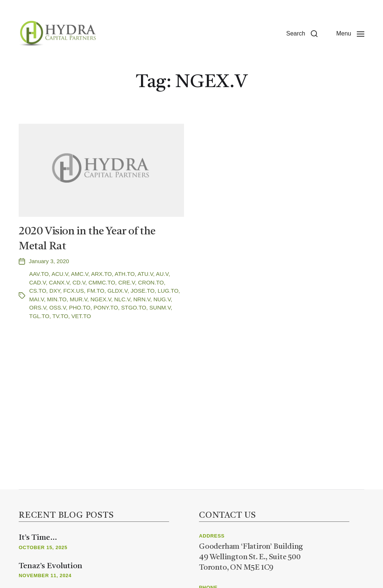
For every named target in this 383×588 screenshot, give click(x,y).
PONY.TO (106, 307)
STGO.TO (134, 307)
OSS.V (58, 307)
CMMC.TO (102, 282)
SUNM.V (160, 307)
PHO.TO (79, 307)
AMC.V (80, 274)
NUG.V (162, 299)
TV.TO (60, 316)
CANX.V (59, 282)
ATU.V (145, 274)
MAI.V (36, 299)
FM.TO (96, 291)
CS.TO (38, 291)
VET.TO (81, 316)
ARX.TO (101, 274)
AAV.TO (39, 274)
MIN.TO (57, 299)
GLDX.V (117, 291)
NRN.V (142, 299)
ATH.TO (125, 274)
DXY (55, 291)
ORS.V (38, 307)
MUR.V (78, 299)
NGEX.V (101, 299)
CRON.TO (151, 282)
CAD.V (37, 282)
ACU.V (60, 274)
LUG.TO (168, 291)
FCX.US (73, 291)
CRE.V (126, 282)
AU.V (162, 274)
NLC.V (122, 299)
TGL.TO (39, 316)
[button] (302, 34)
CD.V (79, 282)
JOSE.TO (143, 291)
